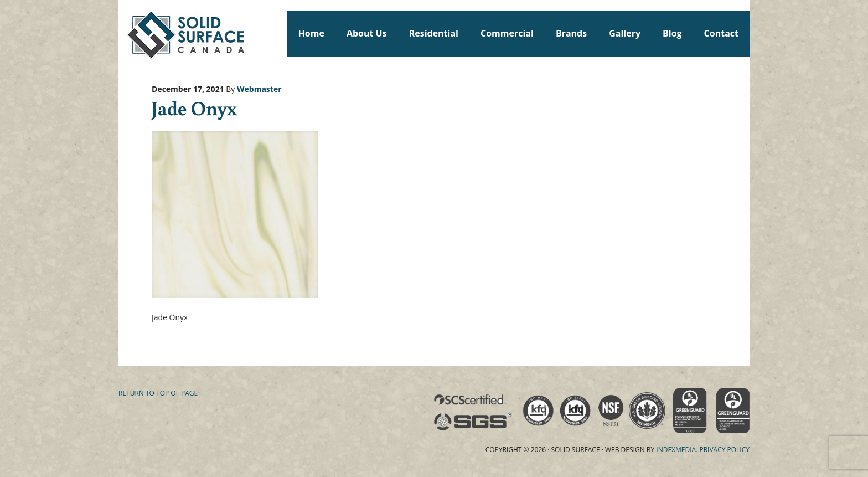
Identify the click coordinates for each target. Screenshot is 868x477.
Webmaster (259, 89)
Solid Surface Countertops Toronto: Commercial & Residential (123, 33)
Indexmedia (676, 450)
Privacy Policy (724, 450)
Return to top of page (158, 393)
